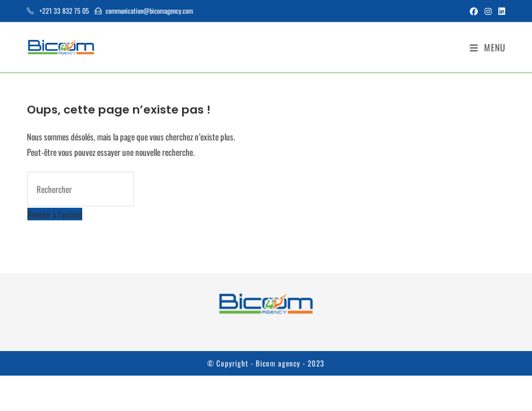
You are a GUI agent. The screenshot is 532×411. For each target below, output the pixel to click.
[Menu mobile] (488, 47)
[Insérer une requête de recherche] (80, 189)
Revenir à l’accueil (55, 214)
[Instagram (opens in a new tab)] (488, 11)
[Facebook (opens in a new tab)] (474, 11)
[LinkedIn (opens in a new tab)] (500, 11)
